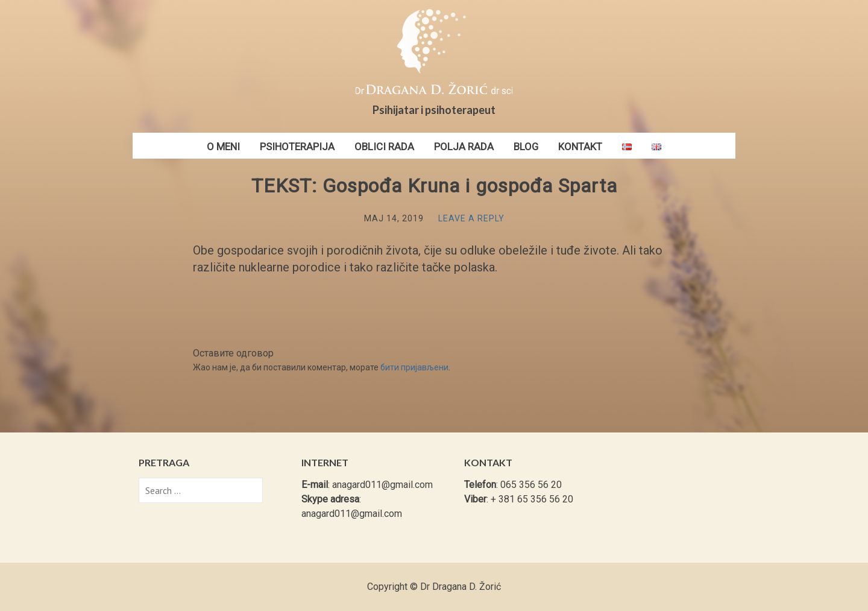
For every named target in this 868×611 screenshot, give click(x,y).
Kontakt (580, 147)
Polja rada (464, 147)
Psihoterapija (297, 147)
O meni (223, 147)
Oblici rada (384, 147)
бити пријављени (414, 367)
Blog (526, 147)
